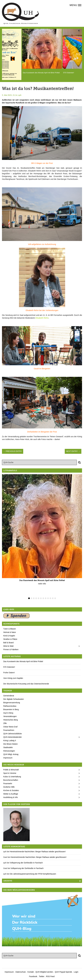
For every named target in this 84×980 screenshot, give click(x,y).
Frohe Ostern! (9, 673)
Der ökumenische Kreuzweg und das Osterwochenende (26, 684)
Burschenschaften (11, 780)
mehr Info (42, 584)
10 (50, 598)
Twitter (42, 976)
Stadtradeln (8, 747)
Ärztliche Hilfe (9, 787)
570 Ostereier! (9, 667)
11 (53, 598)
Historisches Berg (11, 720)
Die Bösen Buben (10, 744)
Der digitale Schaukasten (14, 699)
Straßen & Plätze (10, 639)
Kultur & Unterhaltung (12, 777)
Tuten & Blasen (10, 629)
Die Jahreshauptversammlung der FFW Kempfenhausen (33, 874)
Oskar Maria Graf (10, 727)
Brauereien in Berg (11, 709)
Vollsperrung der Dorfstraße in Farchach (26, 863)
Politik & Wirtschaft (11, 770)
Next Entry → (73, 451)
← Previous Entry (13, 451)
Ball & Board (8, 643)
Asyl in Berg (8, 713)
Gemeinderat (9, 696)
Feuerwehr (8, 783)
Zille (5, 723)
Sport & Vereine (10, 773)
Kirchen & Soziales (11, 790)
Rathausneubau (10, 706)
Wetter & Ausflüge (11, 794)
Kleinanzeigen (9, 751)
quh (20, 95)
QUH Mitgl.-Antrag (11, 754)
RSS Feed (50, 976)
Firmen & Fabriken (11, 649)
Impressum (8, 758)
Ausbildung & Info (11, 797)
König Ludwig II (10, 741)
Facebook (33, 976)
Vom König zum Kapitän (13, 678)
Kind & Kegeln (9, 636)
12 (55, 598)
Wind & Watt (8, 646)
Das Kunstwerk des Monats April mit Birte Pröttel (23, 661)
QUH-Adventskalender (13, 737)
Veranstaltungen (10, 716)
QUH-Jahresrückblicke (13, 734)
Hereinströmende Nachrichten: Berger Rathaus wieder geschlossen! (38, 852)
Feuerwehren (9, 730)
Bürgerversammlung (12, 703)
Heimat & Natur (10, 632)
